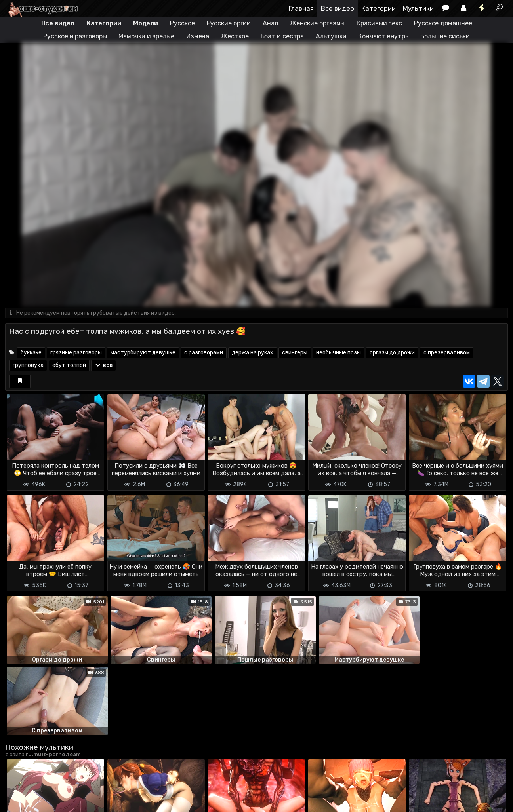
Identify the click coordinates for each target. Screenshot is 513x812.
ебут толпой (69, 365)
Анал (270, 23)
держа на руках (253, 353)
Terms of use (46, 801)
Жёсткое (235, 36)
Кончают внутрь (383, 36)
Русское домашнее (443, 23)
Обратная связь (88, 801)
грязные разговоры (76, 353)
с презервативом (447, 353)
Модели (146, 23)
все (104, 365)
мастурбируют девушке (143, 353)
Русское (182, 23)
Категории (379, 8)
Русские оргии (229, 23)
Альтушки (331, 36)
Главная (301, 8)
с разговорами (204, 353)
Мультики (418, 8)
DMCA (18, 801)
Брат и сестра (282, 36)
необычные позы (339, 353)
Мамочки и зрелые (146, 36)
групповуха (28, 365)
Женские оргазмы (318, 23)
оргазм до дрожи (392, 353)
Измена (198, 36)
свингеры (295, 353)
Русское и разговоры (75, 36)
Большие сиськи (445, 36)
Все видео (338, 8)
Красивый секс (379, 23)
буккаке (31, 353)
